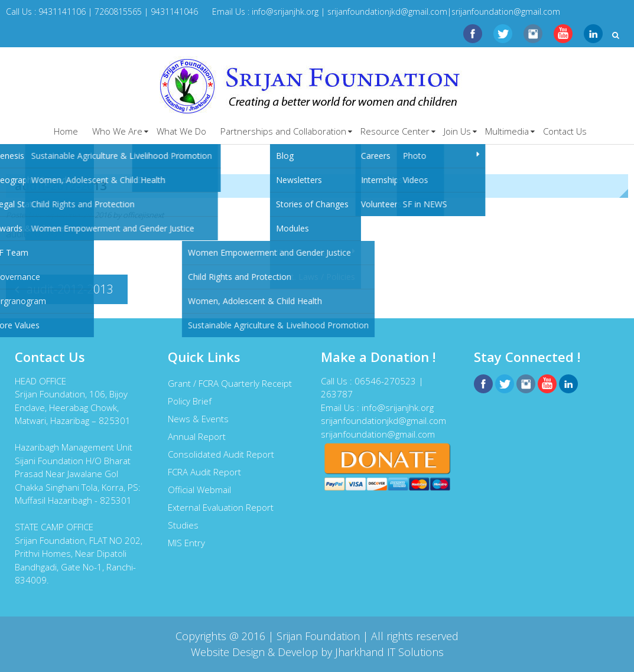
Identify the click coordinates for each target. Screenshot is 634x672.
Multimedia (507, 131)
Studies (183, 525)
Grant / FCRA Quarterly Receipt (230, 383)
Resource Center (395, 131)
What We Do (181, 131)
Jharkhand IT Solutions (389, 652)
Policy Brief (190, 401)
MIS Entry (186, 543)
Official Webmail (199, 490)
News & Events (198, 419)
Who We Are (117, 131)
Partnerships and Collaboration (283, 131)
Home (66, 131)
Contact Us (565, 131)
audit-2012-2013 (40, 234)
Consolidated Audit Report (221, 454)
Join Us (457, 131)
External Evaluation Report (221, 507)
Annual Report (197, 436)
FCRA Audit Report (204, 472)
